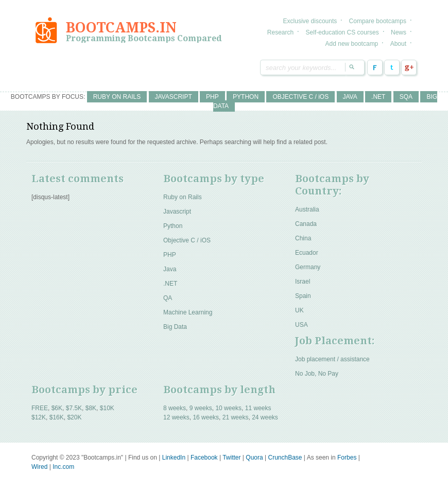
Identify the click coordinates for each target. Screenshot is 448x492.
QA (168, 298)
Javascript (177, 212)
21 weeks (236, 417)
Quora (254, 458)
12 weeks (176, 417)
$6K (57, 408)
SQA (406, 97)
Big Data (175, 327)
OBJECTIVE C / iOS (300, 97)
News (399, 32)
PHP (212, 97)
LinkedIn (174, 458)
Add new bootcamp (352, 44)
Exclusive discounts (310, 21)
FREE (40, 408)
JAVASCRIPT (174, 97)
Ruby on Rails (183, 197)
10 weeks (228, 408)
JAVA (350, 97)
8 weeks (175, 408)
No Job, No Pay (317, 374)
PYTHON (246, 97)
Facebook (375, 67)
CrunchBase (285, 458)
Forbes (347, 458)
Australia (307, 209)
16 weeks (206, 417)
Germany (308, 267)
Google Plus (409, 67)
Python (173, 226)
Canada (306, 224)
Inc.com (63, 467)
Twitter (392, 67)
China (303, 238)
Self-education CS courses (342, 32)
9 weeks (201, 408)
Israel (303, 282)
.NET (378, 97)
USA (301, 325)
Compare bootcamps (378, 21)
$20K (74, 417)
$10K (107, 408)
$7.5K (74, 408)
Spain (303, 296)
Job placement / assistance (332, 359)
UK (299, 310)
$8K (91, 408)
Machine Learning (188, 312)
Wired (39, 467)
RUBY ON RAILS (117, 97)
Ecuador (307, 253)
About (398, 44)
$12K (39, 417)
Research (280, 32)
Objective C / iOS (187, 240)
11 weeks (258, 408)
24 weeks (265, 417)
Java (170, 269)
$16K (57, 417)
